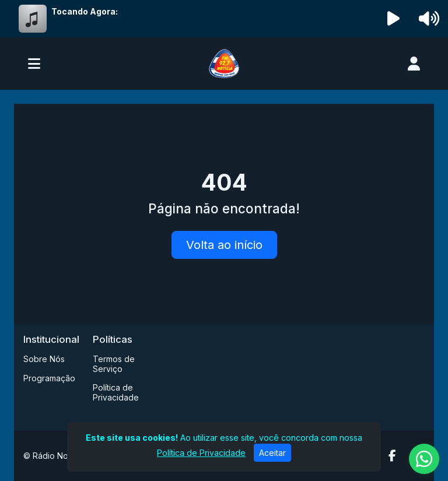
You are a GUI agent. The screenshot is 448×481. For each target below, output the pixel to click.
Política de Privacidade (116, 392)
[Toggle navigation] (34, 64)
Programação (49, 378)
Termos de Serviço (114, 364)
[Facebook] (392, 456)
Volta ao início (224, 245)
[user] (414, 64)
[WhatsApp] (424, 459)
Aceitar (272, 453)
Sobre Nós (44, 359)
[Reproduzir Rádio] (394, 19)
